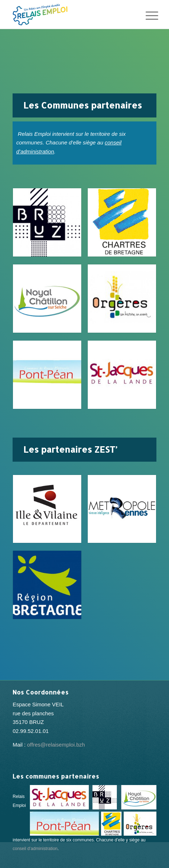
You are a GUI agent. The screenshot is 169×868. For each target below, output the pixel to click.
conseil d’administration (35, 849)
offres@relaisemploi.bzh (56, 745)
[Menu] (146, 15)
